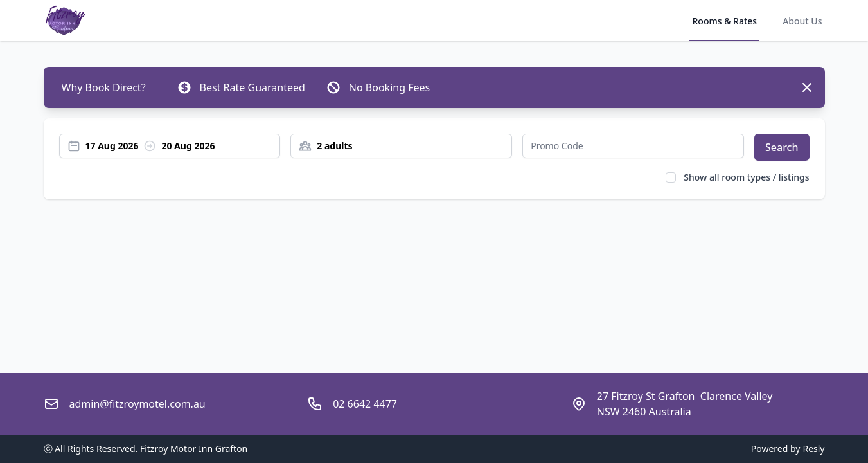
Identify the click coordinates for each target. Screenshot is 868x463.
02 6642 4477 (365, 404)
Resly (813, 449)
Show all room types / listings (746, 177)
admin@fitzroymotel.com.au (137, 404)
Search (782, 147)
